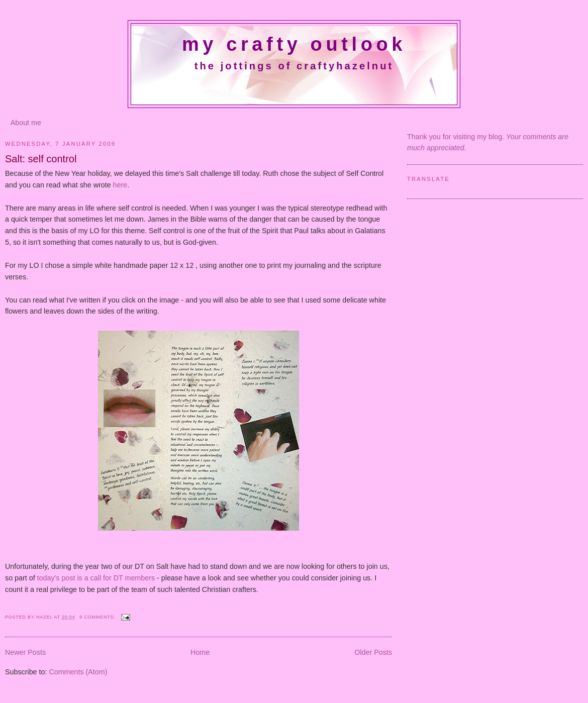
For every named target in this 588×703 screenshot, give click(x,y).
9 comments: (98, 617)
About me (26, 123)
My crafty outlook (294, 44)
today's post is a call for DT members (97, 578)
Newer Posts (25, 652)
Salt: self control (41, 159)
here (120, 185)
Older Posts (373, 652)
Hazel (45, 617)
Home (200, 652)
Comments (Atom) (78, 672)
